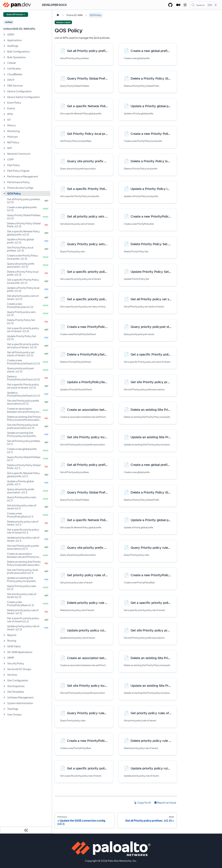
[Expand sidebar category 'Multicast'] (4, 137)
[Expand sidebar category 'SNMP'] (4, 658)
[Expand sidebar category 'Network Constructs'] (4, 154)
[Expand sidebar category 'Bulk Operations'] (4, 57)
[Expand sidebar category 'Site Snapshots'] (4, 686)
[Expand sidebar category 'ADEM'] (4, 35)
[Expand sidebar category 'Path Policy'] (4, 165)
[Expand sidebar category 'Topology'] (4, 709)
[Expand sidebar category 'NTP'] (4, 148)
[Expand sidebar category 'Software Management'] (4, 698)
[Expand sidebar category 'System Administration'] (4, 703)
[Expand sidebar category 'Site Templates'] (4, 692)
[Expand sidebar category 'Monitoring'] (4, 131)
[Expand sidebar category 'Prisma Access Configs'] (4, 188)
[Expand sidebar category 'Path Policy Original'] (4, 171)
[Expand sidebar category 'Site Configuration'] (4, 680)
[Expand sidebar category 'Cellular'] (4, 63)
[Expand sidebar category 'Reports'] (4, 635)
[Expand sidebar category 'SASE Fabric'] (4, 646)
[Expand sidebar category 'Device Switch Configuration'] (4, 97)
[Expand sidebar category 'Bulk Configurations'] (4, 52)
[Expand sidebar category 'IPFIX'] (4, 114)
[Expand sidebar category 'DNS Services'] (4, 86)
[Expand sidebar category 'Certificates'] (4, 69)
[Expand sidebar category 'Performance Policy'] (4, 182)
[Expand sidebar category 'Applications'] (4, 40)
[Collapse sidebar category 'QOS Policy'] (4, 194)
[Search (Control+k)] (205, 5)
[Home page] (58, 15)
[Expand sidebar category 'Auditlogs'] (4, 46)
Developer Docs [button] (54, 5)
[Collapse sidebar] (26, 830)
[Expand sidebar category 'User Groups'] (4, 715)
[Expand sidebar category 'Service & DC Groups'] (4, 669)
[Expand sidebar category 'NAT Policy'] (4, 142)
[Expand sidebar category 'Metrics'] (4, 125)
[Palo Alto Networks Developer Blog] (178, 5)
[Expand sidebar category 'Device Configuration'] (4, 91)
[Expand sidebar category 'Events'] (4, 108)
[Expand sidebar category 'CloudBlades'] (4, 74)
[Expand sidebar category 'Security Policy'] (4, 663)
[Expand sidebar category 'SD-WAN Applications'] (4, 652)
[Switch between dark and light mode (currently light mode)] (185, 5)
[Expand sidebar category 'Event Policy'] (4, 103)
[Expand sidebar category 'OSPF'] (4, 160)
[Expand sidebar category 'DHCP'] (4, 80)
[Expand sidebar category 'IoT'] (4, 120)
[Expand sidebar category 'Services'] (4, 675)
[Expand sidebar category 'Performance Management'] (4, 177)
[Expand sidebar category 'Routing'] (4, 641)
